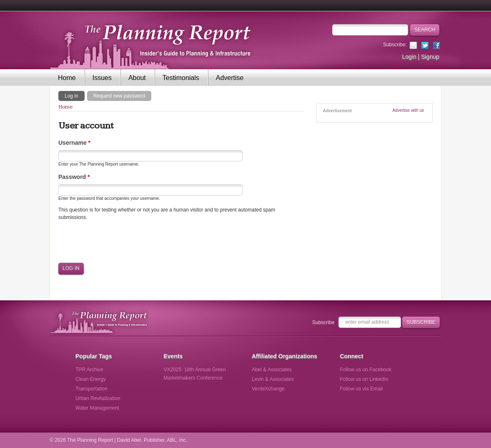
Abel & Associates (272, 370)
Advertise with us (408, 110)
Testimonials (181, 78)
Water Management (97, 408)
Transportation (91, 389)
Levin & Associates (273, 379)
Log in (75, 96)
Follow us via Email (362, 389)
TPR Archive (89, 370)
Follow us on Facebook (366, 370)
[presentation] (122, 242)
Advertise (230, 78)
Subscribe (323, 322)
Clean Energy (91, 379)
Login (409, 57)
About (137, 78)
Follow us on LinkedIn (364, 379)
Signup (430, 57)
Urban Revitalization (98, 398)
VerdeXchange (268, 389)
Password (74, 177)
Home (67, 78)
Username (74, 143)
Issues (102, 78)
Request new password (119, 96)
